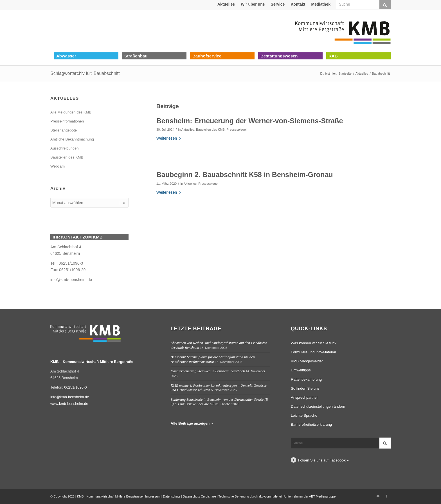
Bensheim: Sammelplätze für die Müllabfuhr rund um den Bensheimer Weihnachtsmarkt (213, 359)
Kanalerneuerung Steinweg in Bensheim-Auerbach (208, 371)
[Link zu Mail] (378, 496)
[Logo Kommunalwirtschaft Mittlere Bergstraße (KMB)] (343, 31)
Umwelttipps (301, 370)
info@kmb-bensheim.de (71, 280)
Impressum (153, 496)
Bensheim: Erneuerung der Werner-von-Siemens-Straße (250, 121)
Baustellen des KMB (210, 130)
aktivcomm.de (268, 496)
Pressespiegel (236, 130)
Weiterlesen (169, 138)
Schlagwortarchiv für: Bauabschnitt (85, 73)
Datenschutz (172, 496)
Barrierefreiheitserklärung (311, 424)
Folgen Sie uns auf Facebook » (323, 460)
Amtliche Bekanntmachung (72, 139)
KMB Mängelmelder (307, 361)
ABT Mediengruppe (322, 496)
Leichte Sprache (304, 415)
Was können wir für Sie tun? (314, 343)
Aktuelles (226, 4)
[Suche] (341, 443)
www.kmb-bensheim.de (69, 404)
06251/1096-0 (75, 387)
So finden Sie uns (305, 388)
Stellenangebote (64, 130)
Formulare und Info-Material (313, 352)
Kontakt (298, 4)
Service (278, 4)
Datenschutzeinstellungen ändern (318, 406)
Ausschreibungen (64, 148)
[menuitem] (226, 4)
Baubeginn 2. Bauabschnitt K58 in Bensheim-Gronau (245, 175)
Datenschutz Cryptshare (200, 496)
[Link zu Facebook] (386, 496)
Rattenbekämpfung (306, 379)
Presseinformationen (67, 121)
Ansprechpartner (304, 397)
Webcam (58, 166)
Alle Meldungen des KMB (71, 112)
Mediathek (321, 4)
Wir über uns (253, 4)
